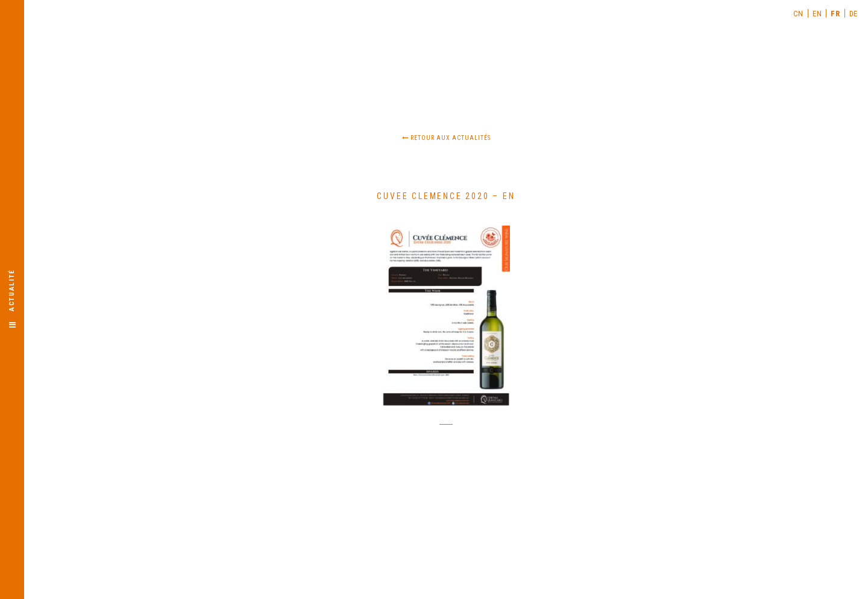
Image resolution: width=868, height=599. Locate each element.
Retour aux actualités (446, 138)
